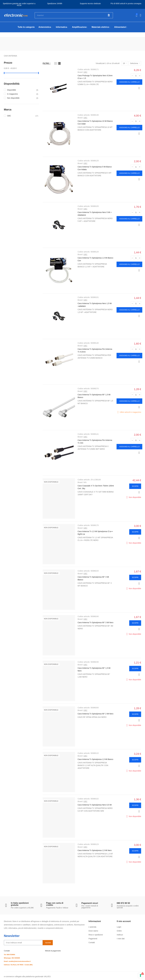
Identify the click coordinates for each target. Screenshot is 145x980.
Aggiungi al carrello (129, 82)
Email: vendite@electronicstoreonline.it (17, 961)
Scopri (135, 486)
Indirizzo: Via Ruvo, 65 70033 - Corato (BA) (18, 965)
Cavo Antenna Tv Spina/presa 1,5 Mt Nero (95, 850)
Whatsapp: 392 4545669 (12, 958)
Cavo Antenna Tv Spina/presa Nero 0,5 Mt (95, 805)
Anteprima (139, 88)
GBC (85, 72)
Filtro (46, 63)
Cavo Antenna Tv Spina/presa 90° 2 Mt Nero (95, 714)
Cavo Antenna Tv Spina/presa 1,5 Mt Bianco (95, 759)
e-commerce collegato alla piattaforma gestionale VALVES (27, 976)
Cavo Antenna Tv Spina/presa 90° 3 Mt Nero (95, 622)
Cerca (109, 15)
